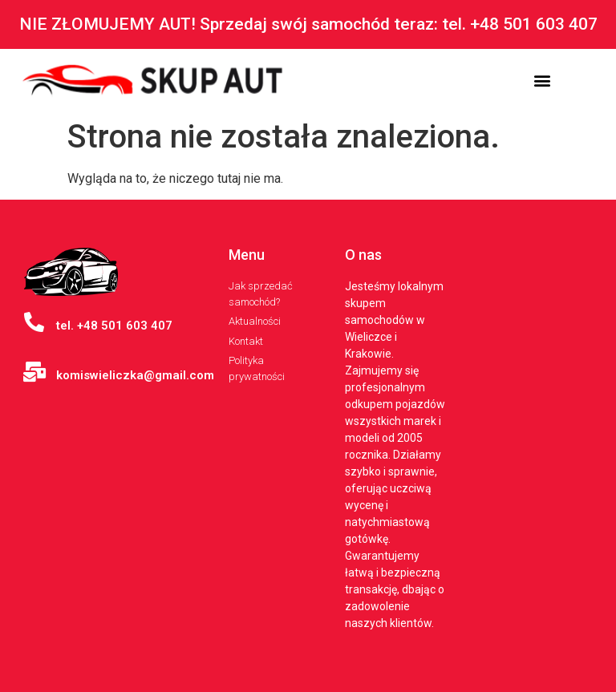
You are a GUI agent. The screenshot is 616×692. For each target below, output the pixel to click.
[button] (543, 81)
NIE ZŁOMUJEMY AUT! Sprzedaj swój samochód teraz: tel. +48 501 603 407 (308, 24)
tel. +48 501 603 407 (114, 326)
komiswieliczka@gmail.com (135, 375)
